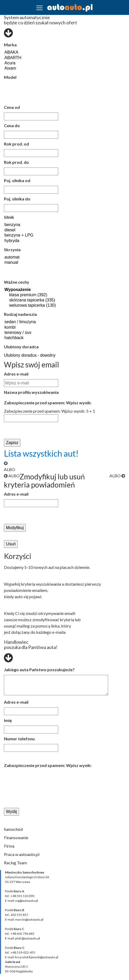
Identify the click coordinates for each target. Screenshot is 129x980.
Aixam (28, 69)
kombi (23, 328)
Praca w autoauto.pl (22, 854)
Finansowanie (16, 838)
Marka (10, 45)
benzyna (21, 225)
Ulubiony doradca (21, 347)
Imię (8, 720)
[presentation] (40, 780)
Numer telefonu (19, 739)
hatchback (23, 338)
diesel (21, 230)
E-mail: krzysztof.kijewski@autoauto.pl (32, 957)
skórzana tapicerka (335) (52, 300)
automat (12, 257)
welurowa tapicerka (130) (52, 306)
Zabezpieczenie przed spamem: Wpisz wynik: (48, 403)
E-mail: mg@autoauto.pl (21, 901)
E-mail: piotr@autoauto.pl (22, 938)
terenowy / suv (23, 333)
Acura (28, 63)
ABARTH (28, 58)
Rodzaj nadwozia (20, 314)
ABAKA (28, 53)
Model (10, 77)
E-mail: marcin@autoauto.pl (24, 919)
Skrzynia (12, 250)
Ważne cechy (17, 282)
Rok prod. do (16, 162)
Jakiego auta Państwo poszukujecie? (39, 670)
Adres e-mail (16, 374)
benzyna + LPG (21, 236)
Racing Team (15, 863)
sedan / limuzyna (23, 322)
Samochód (13, 829)
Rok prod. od (16, 144)
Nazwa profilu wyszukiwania (31, 392)
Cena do (12, 125)
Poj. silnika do (17, 199)
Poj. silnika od (17, 180)
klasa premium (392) (52, 295)
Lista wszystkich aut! (41, 453)
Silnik (9, 217)
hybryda (21, 241)
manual (12, 263)
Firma (9, 846)
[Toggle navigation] (39, 8)
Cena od (12, 107)
